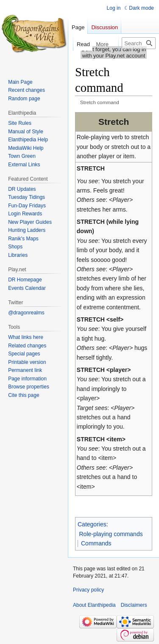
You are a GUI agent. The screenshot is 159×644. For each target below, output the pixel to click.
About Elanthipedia (94, 605)
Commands (96, 543)
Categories (92, 524)
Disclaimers (134, 605)
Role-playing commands (111, 534)
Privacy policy (88, 590)
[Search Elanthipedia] (139, 43)
